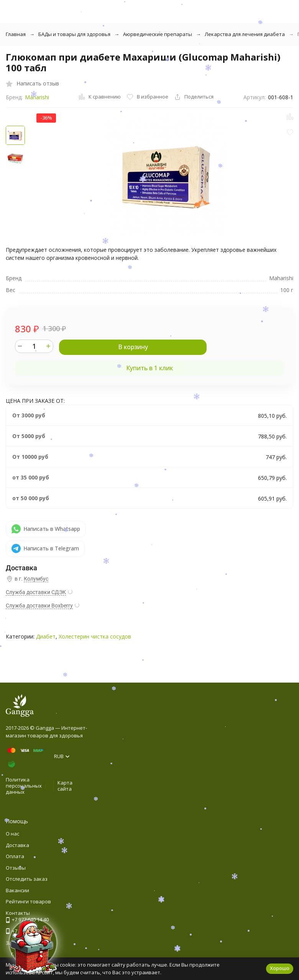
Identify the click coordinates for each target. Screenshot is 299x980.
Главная (16, 34)
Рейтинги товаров (28, 901)
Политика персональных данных (24, 785)
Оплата (15, 856)
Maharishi (37, 97)
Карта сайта (65, 786)
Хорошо (280, 968)
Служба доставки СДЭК (36, 592)
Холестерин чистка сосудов (95, 636)
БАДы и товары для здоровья (74, 34)
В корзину (133, 347)
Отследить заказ (27, 879)
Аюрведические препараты (158, 34)
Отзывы (16, 868)
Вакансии (17, 890)
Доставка (17, 845)
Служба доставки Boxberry (39, 606)
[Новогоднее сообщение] (33, 947)
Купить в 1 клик (149, 368)
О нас (12, 834)
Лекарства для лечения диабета (245, 34)
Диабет (46, 636)
